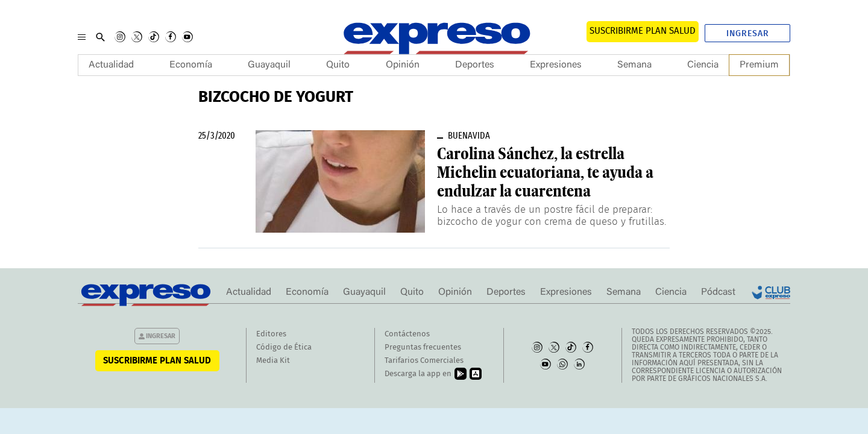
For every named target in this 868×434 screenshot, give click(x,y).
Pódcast (718, 292)
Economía (191, 65)
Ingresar (748, 34)
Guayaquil (269, 65)
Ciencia (703, 65)
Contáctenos (407, 334)
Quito (338, 65)
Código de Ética (284, 348)
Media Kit (273, 361)
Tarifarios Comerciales (424, 361)
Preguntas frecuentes (423, 348)
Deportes (475, 65)
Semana (634, 65)
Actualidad (111, 65)
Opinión (403, 65)
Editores (271, 334)
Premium (759, 65)
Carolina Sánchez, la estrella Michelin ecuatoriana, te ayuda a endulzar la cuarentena (545, 172)
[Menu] (82, 37)
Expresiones (556, 65)
